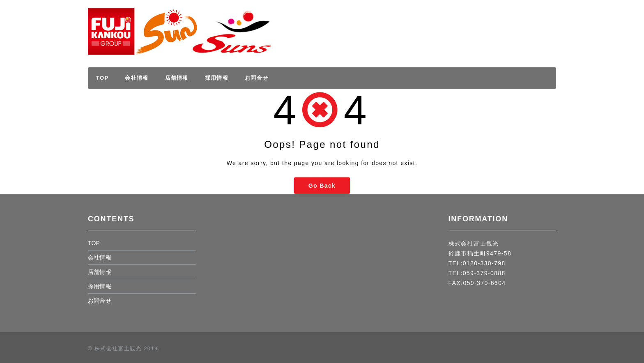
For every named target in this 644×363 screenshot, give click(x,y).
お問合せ (256, 78)
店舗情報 (177, 78)
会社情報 (137, 78)
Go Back (322, 186)
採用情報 (523, 24)
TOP (102, 78)
